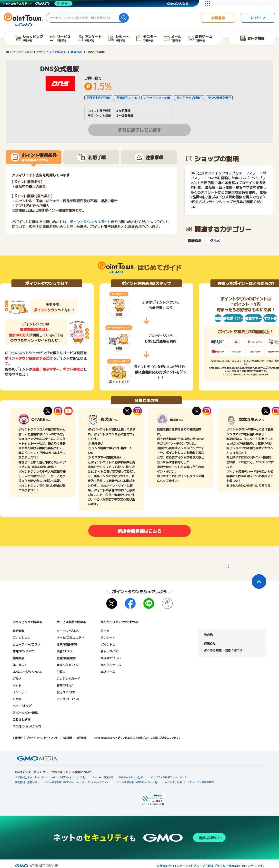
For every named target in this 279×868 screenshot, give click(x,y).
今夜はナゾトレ (111, 658)
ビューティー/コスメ (27, 644)
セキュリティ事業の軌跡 (200, 782)
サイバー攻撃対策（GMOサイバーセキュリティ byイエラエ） (76, 782)
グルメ (215, 241)
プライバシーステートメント (42, 738)
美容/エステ (65, 651)
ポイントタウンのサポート (90, 222)
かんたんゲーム (111, 665)
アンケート (108, 637)
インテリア (20, 692)
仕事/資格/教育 (67, 644)
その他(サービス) (68, 699)
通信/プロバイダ (68, 665)
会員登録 (218, 18)
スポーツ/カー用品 (25, 712)
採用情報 (81, 738)
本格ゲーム (108, 672)
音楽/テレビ (65, 685)
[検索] (124, 18)
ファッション (21, 637)
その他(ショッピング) (27, 726)
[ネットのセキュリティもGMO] (37, 3)
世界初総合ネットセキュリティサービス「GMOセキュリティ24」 (51, 777)
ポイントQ (108, 644)
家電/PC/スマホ (23, 651)
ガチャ (105, 631)
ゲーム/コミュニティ (70, 637)
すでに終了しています (139, 130)
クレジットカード (68, 678)
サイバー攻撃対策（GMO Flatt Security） (137, 782)
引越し (61, 672)
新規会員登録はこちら (139, 531)
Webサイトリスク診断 (131, 777)
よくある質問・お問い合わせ (223, 650)
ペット (17, 685)
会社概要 (67, 738)
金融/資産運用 (66, 658)
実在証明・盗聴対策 (26, 782)
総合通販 (19, 631)
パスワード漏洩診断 (102, 777)
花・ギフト (20, 665)
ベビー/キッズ (22, 706)
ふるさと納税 (21, 719)
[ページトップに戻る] (259, 582)
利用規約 (18, 738)
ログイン (258, 18)
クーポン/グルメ (68, 631)
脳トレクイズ (109, 651)
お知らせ (210, 643)
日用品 (17, 699)
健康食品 (195, 241)
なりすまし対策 (173, 782)
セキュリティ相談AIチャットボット (168, 777)
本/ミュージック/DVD (28, 672)
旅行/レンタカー (68, 692)
